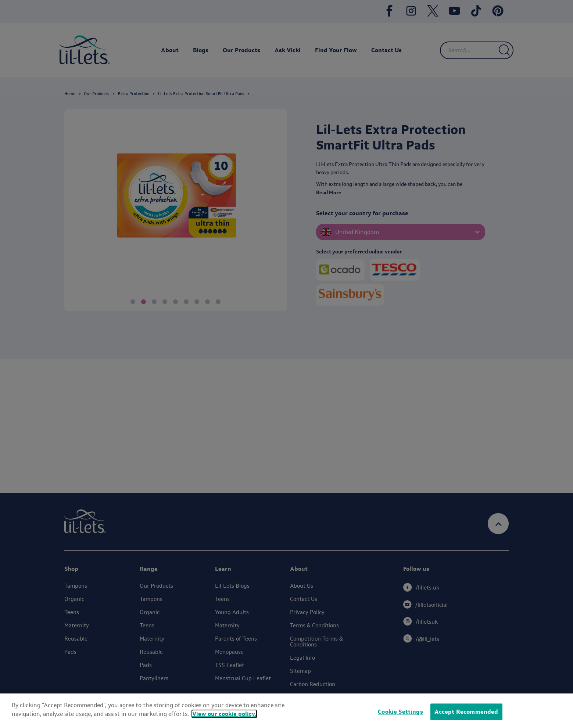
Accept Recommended (466, 712)
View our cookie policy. (224, 714)
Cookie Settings (400, 712)
